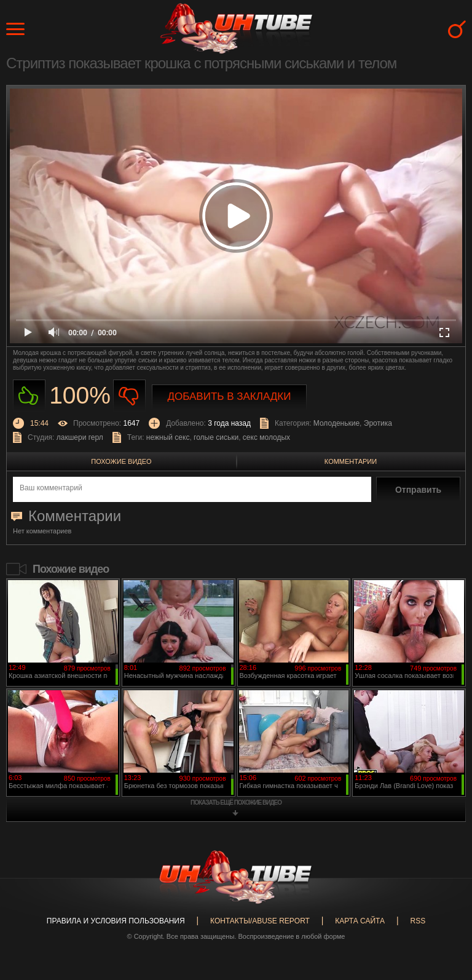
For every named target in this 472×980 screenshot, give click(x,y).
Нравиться (29, 396)
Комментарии (351, 461)
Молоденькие (336, 423)
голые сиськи (216, 437)
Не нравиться (129, 396)
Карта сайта (360, 921)
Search (457, 29)
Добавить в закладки (230, 396)
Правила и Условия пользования (116, 921)
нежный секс (168, 437)
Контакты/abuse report (260, 921)
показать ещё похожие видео (236, 803)
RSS (418, 921)
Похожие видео (121, 461)
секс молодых (266, 437)
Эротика (378, 423)
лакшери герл (80, 437)
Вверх (444, 923)
